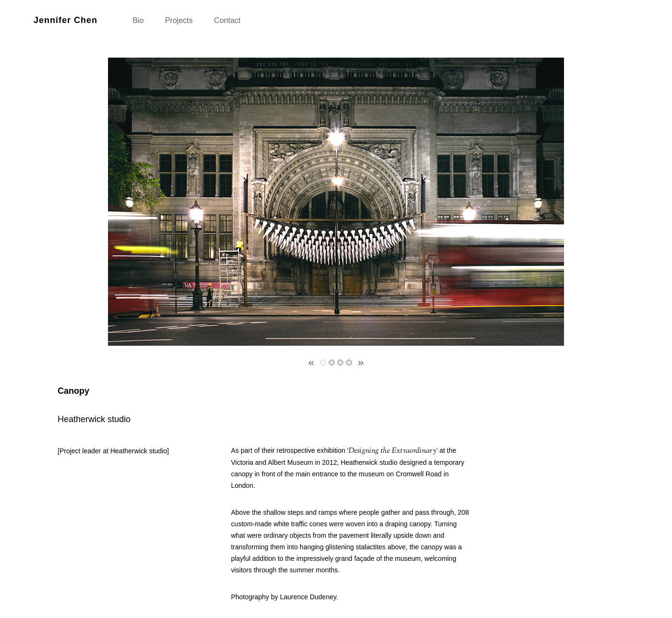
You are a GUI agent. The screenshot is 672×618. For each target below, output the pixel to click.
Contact (227, 20)
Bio (138, 20)
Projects (179, 20)
